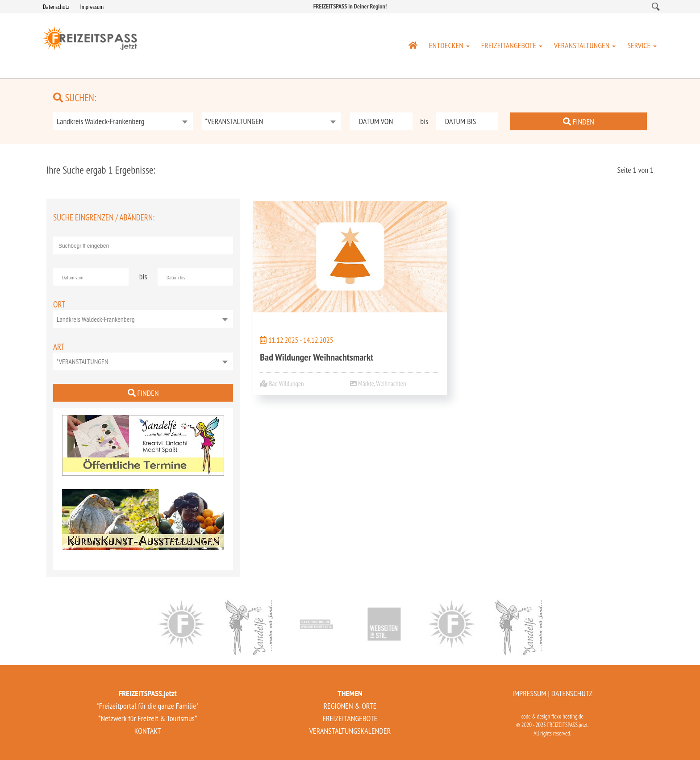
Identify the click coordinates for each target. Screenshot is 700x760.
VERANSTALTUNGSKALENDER (350, 731)
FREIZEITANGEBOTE (512, 45)
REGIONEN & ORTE (350, 706)
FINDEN (579, 122)
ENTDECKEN (449, 45)
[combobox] (123, 121)
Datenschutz (56, 7)
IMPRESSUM (529, 693)
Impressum (92, 7)
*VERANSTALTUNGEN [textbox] (234, 121)
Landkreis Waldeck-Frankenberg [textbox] (101, 121)
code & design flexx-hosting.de (552, 716)
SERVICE (642, 45)
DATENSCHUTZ (572, 693)
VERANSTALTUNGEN (585, 45)
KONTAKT (148, 731)
